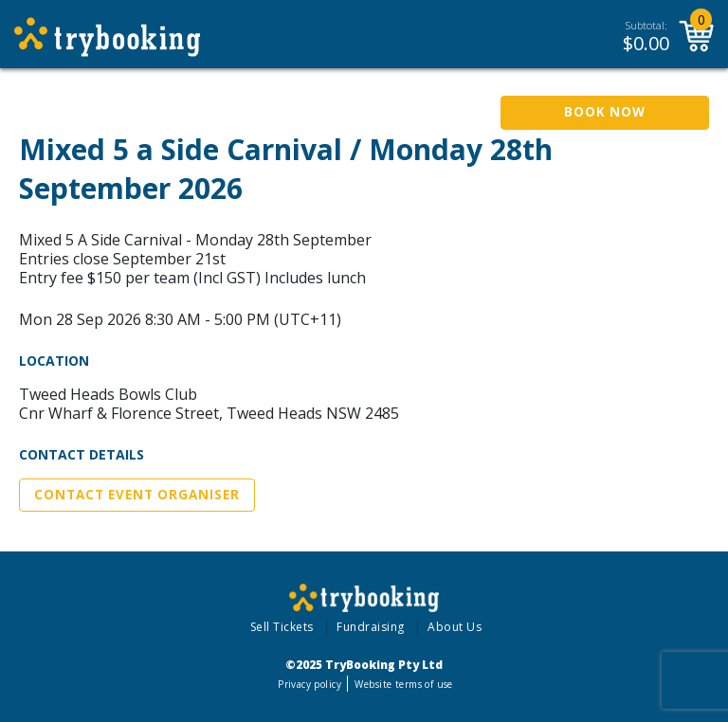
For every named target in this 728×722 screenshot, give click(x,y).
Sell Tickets (282, 627)
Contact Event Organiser (137, 495)
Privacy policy (309, 684)
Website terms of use (403, 684)
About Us (455, 627)
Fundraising (371, 627)
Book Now (605, 112)
